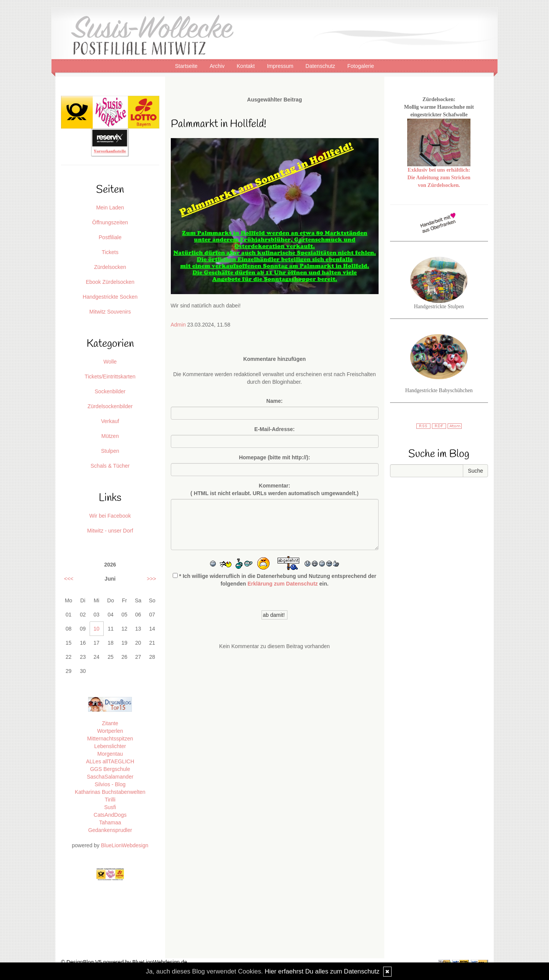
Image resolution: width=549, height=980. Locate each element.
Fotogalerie (361, 66)
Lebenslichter (110, 746)
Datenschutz (321, 66)
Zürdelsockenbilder (110, 406)
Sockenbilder (110, 391)
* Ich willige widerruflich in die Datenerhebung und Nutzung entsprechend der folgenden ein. (274, 580)
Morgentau (110, 754)
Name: (275, 401)
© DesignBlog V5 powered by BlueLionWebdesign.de (124, 962)
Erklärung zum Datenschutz (283, 584)
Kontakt (246, 66)
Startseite (187, 66)
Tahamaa (110, 822)
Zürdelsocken (110, 267)
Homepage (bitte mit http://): (275, 457)
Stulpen (110, 451)
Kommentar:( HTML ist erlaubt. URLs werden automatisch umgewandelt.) (275, 489)
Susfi (110, 807)
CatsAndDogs (110, 815)
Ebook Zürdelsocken (110, 282)
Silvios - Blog (110, 784)
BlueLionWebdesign (125, 845)
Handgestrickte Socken (110, 297)
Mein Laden (110, 208)
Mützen (110, 436)
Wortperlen (110, 731)
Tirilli (110, 800)
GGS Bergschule (110, 769)
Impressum (281, 66)
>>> (152, 579)
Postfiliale (110, 237)
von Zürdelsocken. (439, 185)
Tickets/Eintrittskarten (110, 377)
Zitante (110, 723)
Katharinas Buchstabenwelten (110, 792)
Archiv (218, 66)
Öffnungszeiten (110, 222)
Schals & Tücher (110, 466)
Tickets (110, 252)
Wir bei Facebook (110, 516)
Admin (178, 325)
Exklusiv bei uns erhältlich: (439, 170)
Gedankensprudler (110, 830)
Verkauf (110, 421)
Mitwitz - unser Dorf (110, 531)
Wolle (110, 362)
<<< (69, 579)
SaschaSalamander (110, 777)
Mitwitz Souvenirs (110, 312)
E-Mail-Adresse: (274, 429)
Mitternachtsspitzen (110, 739)
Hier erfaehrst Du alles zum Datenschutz (322, 971)
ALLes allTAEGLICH (110, 761)
